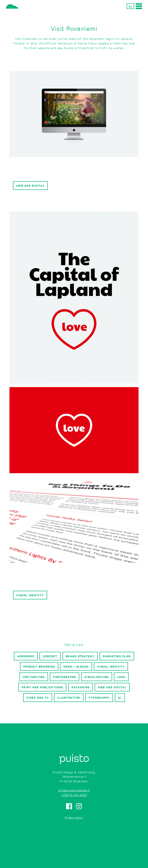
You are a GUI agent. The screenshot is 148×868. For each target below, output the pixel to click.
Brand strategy (80, 656)
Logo (121, 677)
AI (120, 697)
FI (130, 6)
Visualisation (96, 677)
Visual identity (30, 595)
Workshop (26, 656)
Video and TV (38, 697)
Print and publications (42, 687)
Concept (50, 656)
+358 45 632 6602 (74, 795)
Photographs (64, 677)
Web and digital (30, 186)
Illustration (69, 697)
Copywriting (34, 677)
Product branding (39, 666)
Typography (99, 697)
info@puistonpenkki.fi (74, 790)
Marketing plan (117, 656)
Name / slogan (76, 666)
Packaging (81, 687)
